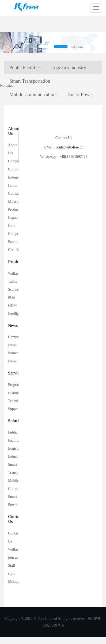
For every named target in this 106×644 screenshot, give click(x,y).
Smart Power (81, 94)
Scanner (14, 290)
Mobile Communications (33, 94)
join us (13, 557)
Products (16, 262)
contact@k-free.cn (69, 147)
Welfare (14, 549)
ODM (12, 306)
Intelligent (16, 314)
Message (15, 582)
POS (12, 298)
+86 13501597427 (74, 157)
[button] (45, 47)
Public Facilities (25, 68)
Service (15, 373)
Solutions (16, 421)
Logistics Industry (69, 68)
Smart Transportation (30, 81)
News (13, 325)
